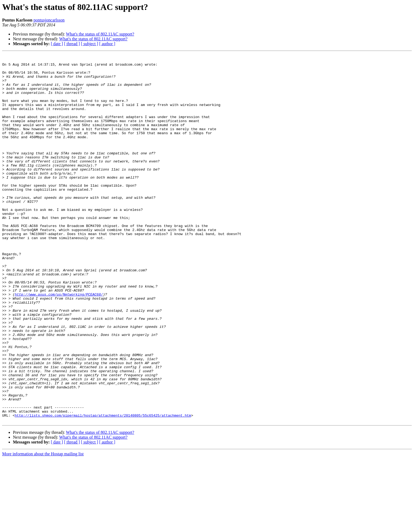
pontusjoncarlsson (49, 20)
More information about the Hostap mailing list (43, 527)
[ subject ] (90, 44)
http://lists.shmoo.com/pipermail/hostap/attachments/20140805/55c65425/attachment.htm (103, 488)
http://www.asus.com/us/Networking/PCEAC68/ (59, 343)
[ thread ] (72, 44)
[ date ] (57, 44)
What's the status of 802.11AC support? (100, 34)
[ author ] (107, 44)
